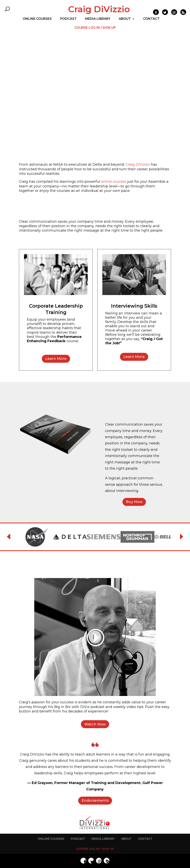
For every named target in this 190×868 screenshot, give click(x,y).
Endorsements (95, 800)
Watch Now (95, 724)
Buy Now (134, 502)
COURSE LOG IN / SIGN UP (95, 28)
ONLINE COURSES (37, 19)
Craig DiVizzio (99, 9)
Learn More (56, 359)
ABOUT (125, 19)
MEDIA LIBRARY (98, 19)
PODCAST (68, 19)
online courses (114, 182)
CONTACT (151, 19)
